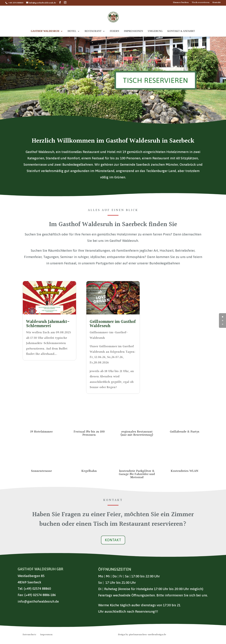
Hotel (72, 31)
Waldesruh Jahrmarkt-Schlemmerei (48, 324)
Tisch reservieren (201, 3)
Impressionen (133, 31)
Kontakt (217, 3)
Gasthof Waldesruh (45, 31)
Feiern (115, 31)
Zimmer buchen (181, 3)
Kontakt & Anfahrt (181, 31)
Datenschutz (29, 635)
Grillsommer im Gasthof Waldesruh (113, 324)
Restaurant (93, 31)
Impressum (46, 635)
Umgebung (155, 31)
